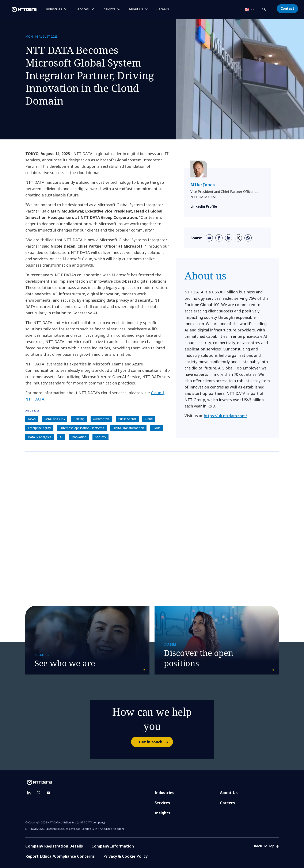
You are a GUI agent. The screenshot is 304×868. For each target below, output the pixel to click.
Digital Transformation (128, 428)
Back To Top (266, 846)
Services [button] (82, 9)
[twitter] (238, 238)
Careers (163, 9)
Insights (162, 813)
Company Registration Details (54, 846)
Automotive (101, 419)
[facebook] (219, 238)
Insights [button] (109, 9)
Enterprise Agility (39, 428)
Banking (79, 419)
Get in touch (156, 742)
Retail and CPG (55, 419)
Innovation (79, 437)
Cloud (149, 419)
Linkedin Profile (204, 206)
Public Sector (127, 419)
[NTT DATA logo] (19, 10)
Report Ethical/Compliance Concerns (60, 856)
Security (100, 437)
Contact (287, 8)
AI (61, 437)
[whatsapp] (248, 238)
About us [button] (136, 9)
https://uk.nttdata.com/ (225, 416)
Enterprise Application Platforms (82, 428)
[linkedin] (229, 238)
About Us (229, 793)
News (32, 419)
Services (162, 803)
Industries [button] (54, 9)
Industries (164, 793)
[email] (209, 238)
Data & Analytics (39, 437)
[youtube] (48, 793)
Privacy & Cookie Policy (125, 856)
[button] (265, 9)
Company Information (113, 846)
